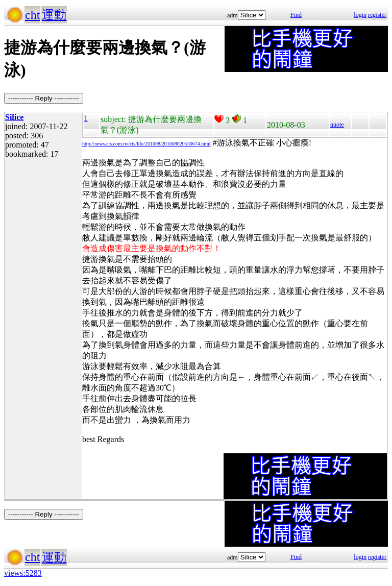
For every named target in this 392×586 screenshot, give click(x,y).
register (377, 15)
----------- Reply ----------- (44, 98)
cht (32, 15)
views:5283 (23, 573)
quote (337, 125)
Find (296, 15)
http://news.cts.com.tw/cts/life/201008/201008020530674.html (146, 144)
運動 (54, 15)
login (360, 15)
